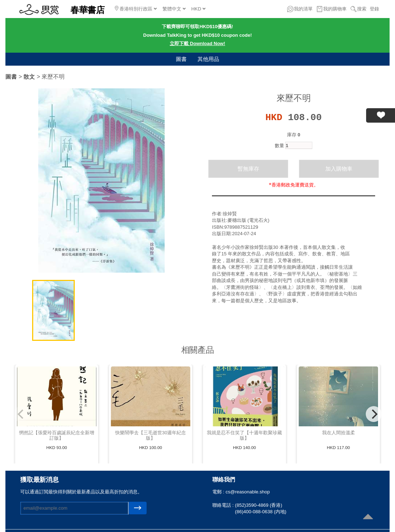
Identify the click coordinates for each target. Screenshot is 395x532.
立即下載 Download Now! (197, 43)
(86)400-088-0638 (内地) (261, 512)
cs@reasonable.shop (248, 492)
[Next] (374, 414)
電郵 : (219, 492)
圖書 (181, 59)
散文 (29, 77)
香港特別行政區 (136, 9)
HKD (198, 9)
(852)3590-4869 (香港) (259, 505)
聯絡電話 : (224, 505)
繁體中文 (174, 9)
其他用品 (208, 59)
